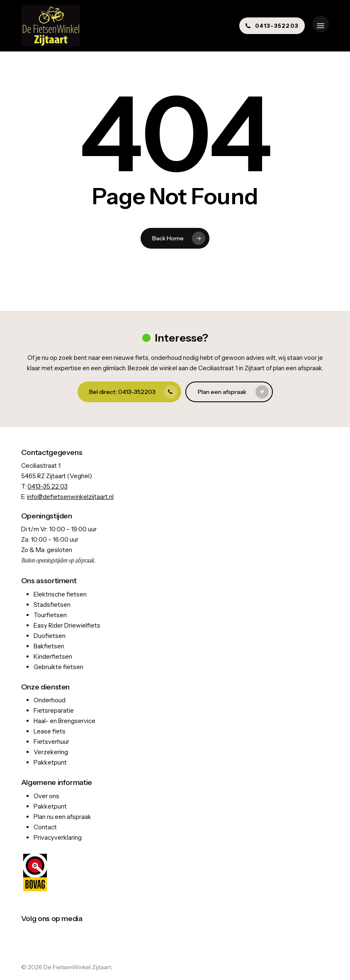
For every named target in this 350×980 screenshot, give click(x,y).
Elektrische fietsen (60, 594)
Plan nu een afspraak (62, 817)
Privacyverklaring (58, 837)
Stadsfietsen (52, 605)
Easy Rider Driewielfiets (67, 625)
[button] (321, 26)
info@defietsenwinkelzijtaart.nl (70, 497)
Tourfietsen (50, 615)
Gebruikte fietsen (58, 667)
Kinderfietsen (53, 656)
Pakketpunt (50, 762)
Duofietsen (50, 636)
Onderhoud (50, 700)
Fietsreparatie (54, 710)
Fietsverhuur (51, 742)
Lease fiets (50, 731)
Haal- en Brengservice (64, 721)
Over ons (46, 796)
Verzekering (51, 752)
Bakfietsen (49, 646)
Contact (45, 827)
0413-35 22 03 (47, 486)
